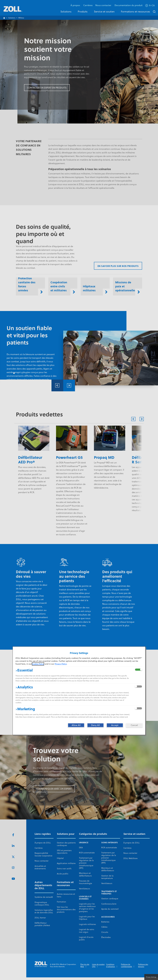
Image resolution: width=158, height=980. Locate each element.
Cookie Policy (38, 664)
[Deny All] (95, 725)
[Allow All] (76, 725)
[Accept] (115, 725)
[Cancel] (134, 725)
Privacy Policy (61, 664)
